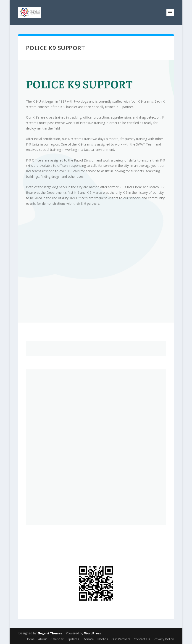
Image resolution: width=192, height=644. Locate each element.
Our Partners (121, 639)
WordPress (93, 633)
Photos (103, 639)
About (43, 639)
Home (30, 639)
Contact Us (142, 639)
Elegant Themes (50, 633)
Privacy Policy (164, 639)
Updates (73, 639)
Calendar (57, 639)
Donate (88, 639)
